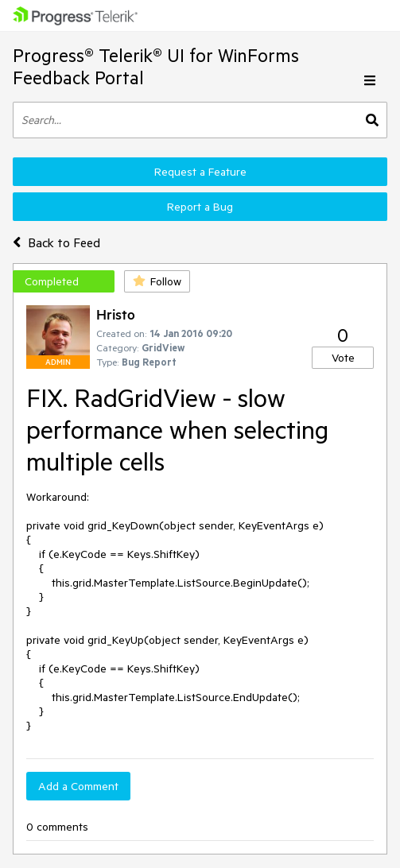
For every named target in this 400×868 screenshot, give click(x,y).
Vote (343, 358)
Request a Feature (200, 172)
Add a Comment (78, 786)
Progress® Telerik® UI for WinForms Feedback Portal (156, 66)
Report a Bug (200, 207)
